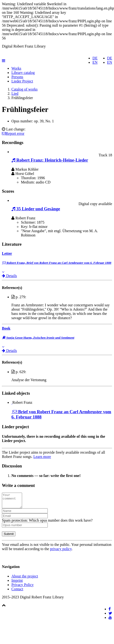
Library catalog (23, 73)
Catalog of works (24, 89)
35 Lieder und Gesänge (36, 209)
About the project (25, 579)
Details (9, 276)
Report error (13, 133)
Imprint (17, 583)
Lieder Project (22, 81)
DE (110, 58)
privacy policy (61, 552)
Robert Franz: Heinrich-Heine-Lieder (50, 160)
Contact (17, 592)
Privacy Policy (23, 588)
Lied (15, 94)
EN (110, 62)
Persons (17, 77)
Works (16, 68)
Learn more (42, 457)
